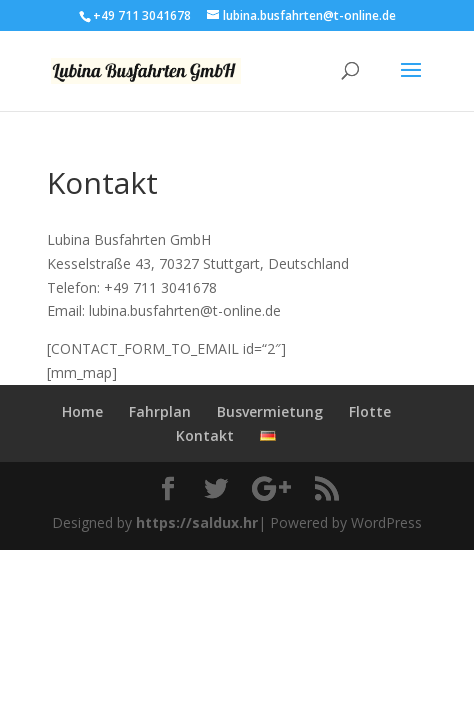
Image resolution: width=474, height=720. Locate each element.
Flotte (370, 411)
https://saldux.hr (197, 522)
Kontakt (205, 435)
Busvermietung (270, 411)
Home (82, 411)
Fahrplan (160, 411)
